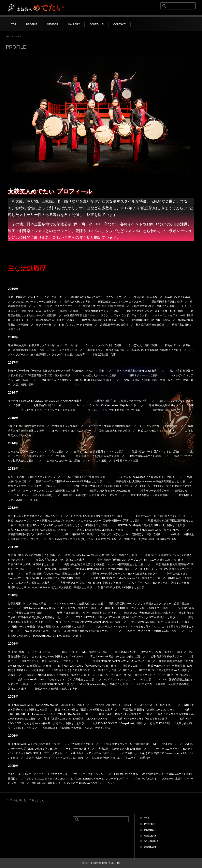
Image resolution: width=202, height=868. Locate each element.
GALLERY (74, 24)
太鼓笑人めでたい (16, 824)
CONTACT (120, 24)
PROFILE (32, 24)
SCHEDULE (97, 24)
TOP (14, 24)
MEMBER (53, 24)
